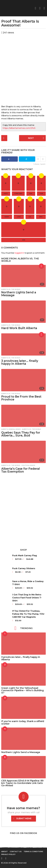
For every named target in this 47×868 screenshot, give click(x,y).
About (4, 851)
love (19, 217)
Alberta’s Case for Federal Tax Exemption (21, 470)
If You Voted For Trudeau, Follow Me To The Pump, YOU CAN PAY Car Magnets (28, 614)
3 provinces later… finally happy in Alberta (20, 362)
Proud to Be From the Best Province (21, 398)
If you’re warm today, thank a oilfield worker (23, 722)
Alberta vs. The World (20, 260)
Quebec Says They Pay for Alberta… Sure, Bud (21, 434)
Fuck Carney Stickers (24, 568)
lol (30, 217)
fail (31, 194)
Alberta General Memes (11, 429)
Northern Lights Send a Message (19, 294)
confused (18, 194)
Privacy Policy (8, 854)
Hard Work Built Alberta (19, 328)
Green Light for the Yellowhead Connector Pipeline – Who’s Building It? (22, 690)
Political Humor (28, 465)
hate (6, 194)
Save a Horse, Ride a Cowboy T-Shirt (28, 583)
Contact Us (16, 851)
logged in (19, 253)
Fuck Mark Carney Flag (25, 556)
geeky (7, 217)
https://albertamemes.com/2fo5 (19, 128)
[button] (40, 8)
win (24, 240)
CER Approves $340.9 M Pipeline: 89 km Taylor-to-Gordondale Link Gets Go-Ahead (22, 783)
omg (41, 217)
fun (41, 194)
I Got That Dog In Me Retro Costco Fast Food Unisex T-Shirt (27, 598)
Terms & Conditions (33, 851)
